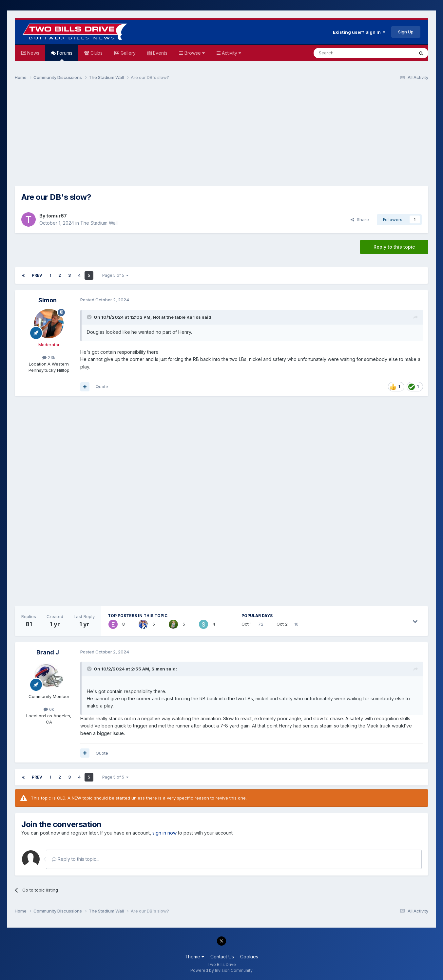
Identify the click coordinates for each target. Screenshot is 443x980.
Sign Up (406, 32)
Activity (231, 53)
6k (49, 709)
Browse (194, 53)
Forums (64, 56)
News (33, 53)
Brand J (48, 652)
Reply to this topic (394, 247)
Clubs (96, 53)
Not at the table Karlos (177, 317)
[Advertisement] (221, 136)
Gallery (127, 53)
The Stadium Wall (99, 223)
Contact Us (222, 957)
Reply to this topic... (76, 859)
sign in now (164, 833)
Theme (194, 957)
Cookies (249, 957)
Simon (48, 300)
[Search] (347, 53)
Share (360, 219)
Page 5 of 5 (115, 275)
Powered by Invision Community (221, 970)
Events (160, 53)
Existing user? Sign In (359, 32)
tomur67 (57, 216)
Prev (37, 275)
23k (49, 357)
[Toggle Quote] (90, 317)
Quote (102, 386)
